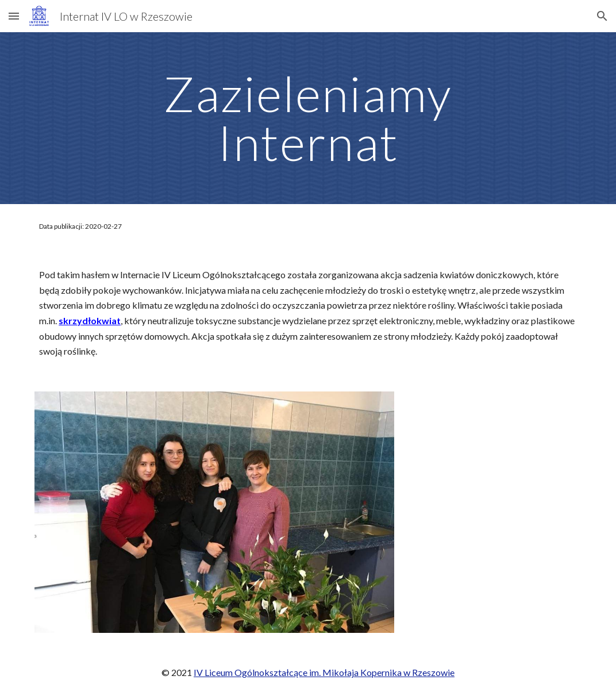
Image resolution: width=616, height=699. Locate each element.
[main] (308, 118)
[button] (14, 16)
